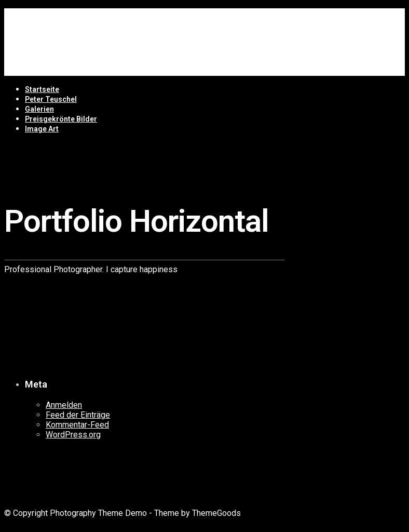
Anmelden (64, 405)
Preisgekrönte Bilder (61, 119)
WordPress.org (73, 435)
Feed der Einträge (78, 415)
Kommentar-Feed (77, 425)
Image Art (42, 129)
